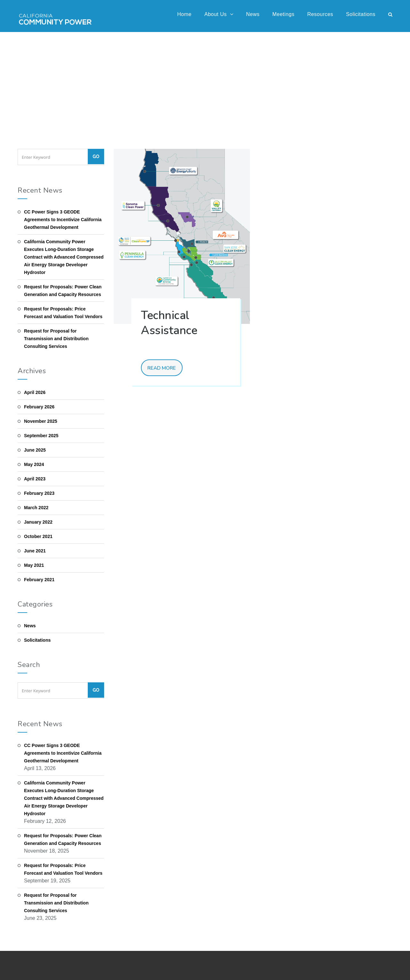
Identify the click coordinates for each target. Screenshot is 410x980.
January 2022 (38, 522)
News (253, 14)
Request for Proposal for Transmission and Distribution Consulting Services (56, 339)
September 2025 (41, 436)
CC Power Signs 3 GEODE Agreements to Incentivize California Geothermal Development (63, 220)
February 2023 (39, 493)
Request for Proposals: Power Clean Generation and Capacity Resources (63, 291)
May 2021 (34, 565)
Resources (320, 14)
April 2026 (35, 392)
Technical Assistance (169, 323)
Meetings (283, 14)
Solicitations (361, 14)
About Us (219, 14)
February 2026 (39, 407)
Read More (163, 368)
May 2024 (34, 464)
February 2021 (39, 580)
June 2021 (35, 551)
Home (184, 14)
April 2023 (35, 479)
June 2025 (35, 450)
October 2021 (38, 536)
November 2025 (41, 421)
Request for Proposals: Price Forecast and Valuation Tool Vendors (63, 313)
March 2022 (36, 508)
